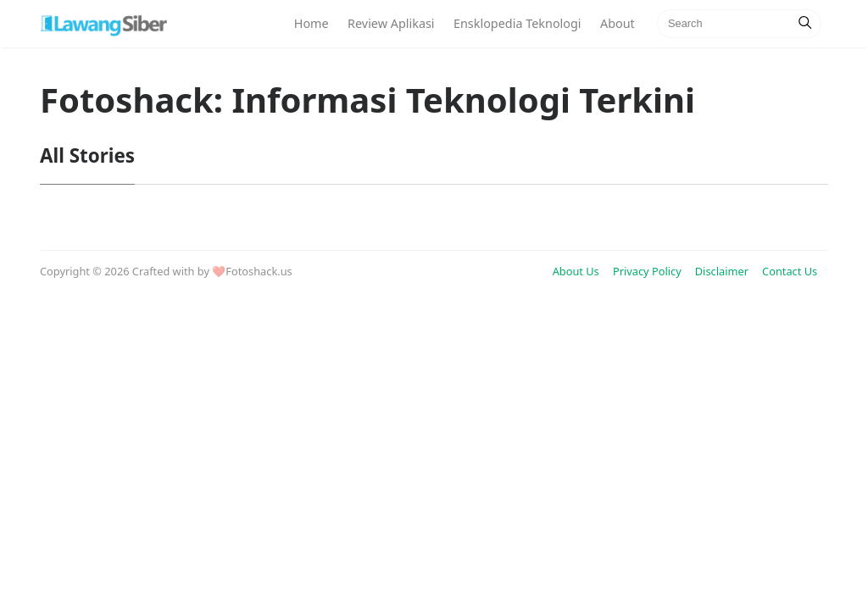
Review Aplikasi (391, 23)
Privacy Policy (647, 271)
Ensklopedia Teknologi (517, 23)
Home (312, 23)
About (618, 23)
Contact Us (790, 271)
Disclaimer (722, 271)
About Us (576, 271)
